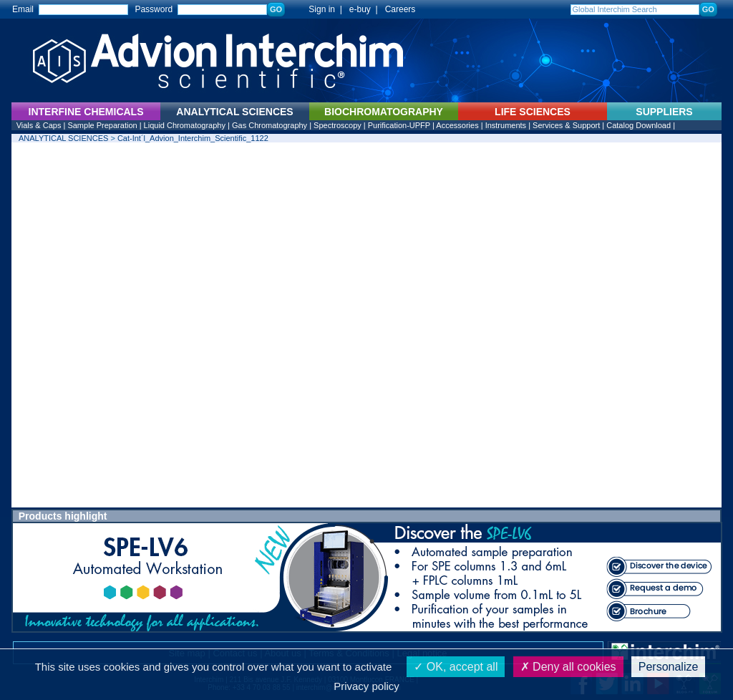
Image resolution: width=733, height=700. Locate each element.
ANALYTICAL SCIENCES (63, 138)
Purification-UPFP (399, 125)
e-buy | (366, 9)
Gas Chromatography (270, 125)
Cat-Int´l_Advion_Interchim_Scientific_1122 (193, 138)
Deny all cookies (568, 667)
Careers (401, 9)
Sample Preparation (102, 125)
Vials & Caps (39, 125)
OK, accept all (456, 667)
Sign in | (319, 9)
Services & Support (566, 125)
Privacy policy (366, 686)
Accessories (457, 125)
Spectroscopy (338, 125)
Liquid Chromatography (185, 125)
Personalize (669, 667)
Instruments (506, 125)
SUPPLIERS (664, 112)
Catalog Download (639, 125)
